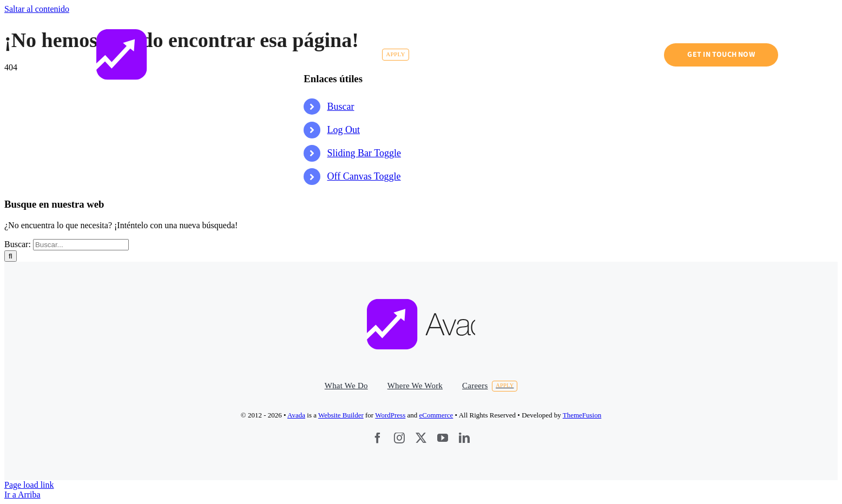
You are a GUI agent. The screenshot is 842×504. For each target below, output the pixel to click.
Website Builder (341, 415)
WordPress (390, 415)
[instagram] (399, 438)
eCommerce (436, 415)
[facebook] (378, 438)
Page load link (29, 485)
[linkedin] (464, 438)
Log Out (344, 130)
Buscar (341, 107)
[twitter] (421, 438)
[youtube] (443, 438)
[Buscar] (11, 256)
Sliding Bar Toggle (364, 153)
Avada (296, 415)
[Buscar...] (81, 245)
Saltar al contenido (37, 9)
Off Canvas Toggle (364, 176)
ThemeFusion (582, 415)
